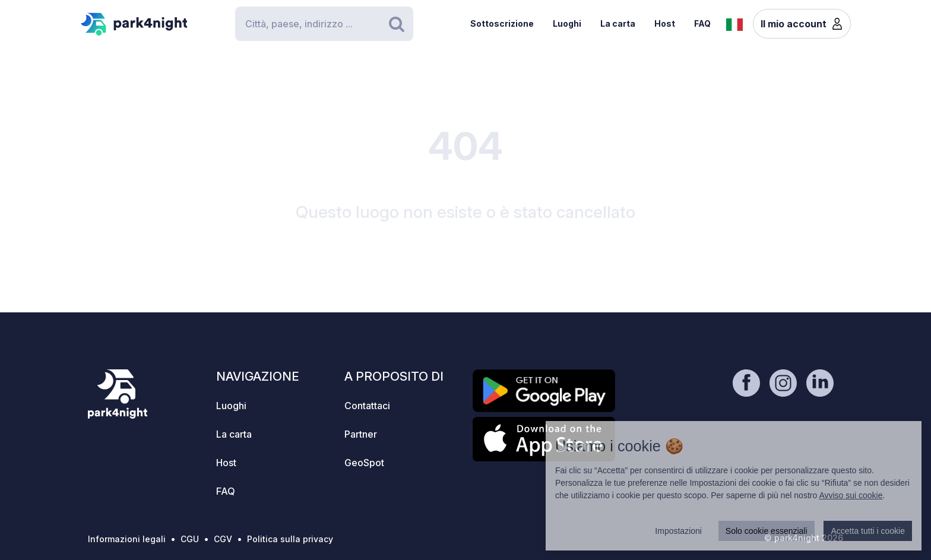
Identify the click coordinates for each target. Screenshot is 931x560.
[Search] (324, 24)
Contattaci (367, 406)
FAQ (702, 23)
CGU (190, 539)
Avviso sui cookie (851, 495)
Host (665, 23)
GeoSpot (364, 463)
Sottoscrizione (502, 23)
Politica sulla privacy (290, 539)
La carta (618, 23)
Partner (361, 434)
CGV (223, 539)
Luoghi (567, 23)
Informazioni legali (127, 539)
